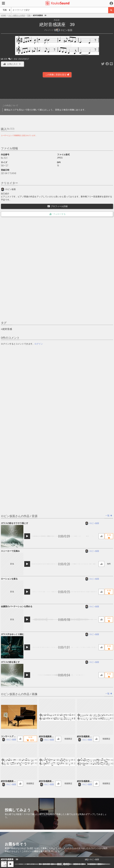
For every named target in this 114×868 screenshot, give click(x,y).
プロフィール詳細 (58, 206)
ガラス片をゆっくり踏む (12, 634)
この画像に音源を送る (57, 75)
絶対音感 (7, 329)
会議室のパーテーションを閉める (17, 606)
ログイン (39, 344)
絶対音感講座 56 (85, 781)
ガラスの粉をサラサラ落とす (15, 523)
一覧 (109, 516)
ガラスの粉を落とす (10, 662)
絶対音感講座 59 (85, 737)
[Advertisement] (57, 89)
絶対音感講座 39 (9, 859)
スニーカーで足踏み (10, 551)
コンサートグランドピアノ (8, 737)
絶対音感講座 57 (47, 781)
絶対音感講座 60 (47, 737)
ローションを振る (9, 579)
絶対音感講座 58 (9, 781)
